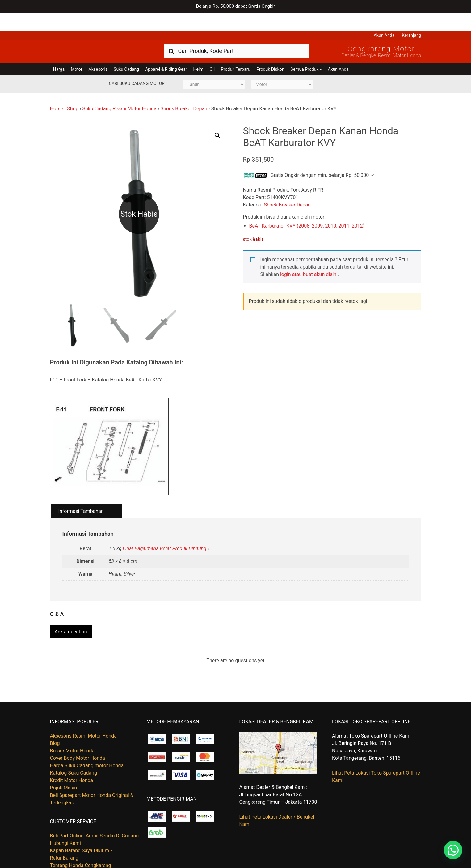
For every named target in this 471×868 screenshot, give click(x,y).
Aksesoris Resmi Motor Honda (84, 715)
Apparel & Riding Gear (166, 51)
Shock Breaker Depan (184, 90)
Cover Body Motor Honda (78, 737)
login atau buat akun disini (309, 256)
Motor (76, 51)
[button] (217, 117)
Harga (59, 51)
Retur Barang (64, 837)
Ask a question (71, 611)
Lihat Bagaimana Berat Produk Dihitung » (166, 530)
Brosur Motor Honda (72, 730)
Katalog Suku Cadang (74, 752)
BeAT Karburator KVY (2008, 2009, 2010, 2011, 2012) (307, 208)
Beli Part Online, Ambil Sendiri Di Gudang (95, 815)
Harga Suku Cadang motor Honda (87, 745)
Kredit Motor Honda (72, 759)
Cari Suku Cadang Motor (137, 65)
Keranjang (411, 17)
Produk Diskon (270, 51)
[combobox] (237, 33)
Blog (55, 722)
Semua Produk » (306, 51)
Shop (73, 90)
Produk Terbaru (236, 51)
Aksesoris (98, 51)
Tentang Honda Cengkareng (81, 844)
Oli (212, 51)
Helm (198, 51)
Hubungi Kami (65, 822)
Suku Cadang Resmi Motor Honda (119, 90)
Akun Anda (384, 17)
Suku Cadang (126, 51)
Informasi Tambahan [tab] (81, 493)
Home (57, 90)
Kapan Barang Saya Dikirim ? (81, 830)
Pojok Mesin (64, 767)
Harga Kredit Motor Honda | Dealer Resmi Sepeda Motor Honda (95, 32)
